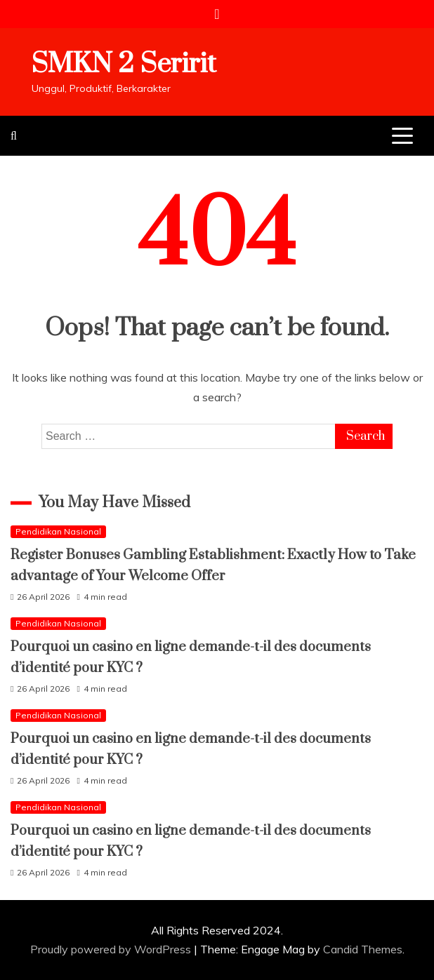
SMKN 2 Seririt (124, 64)
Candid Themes (363, 949)
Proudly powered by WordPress (112, 949)
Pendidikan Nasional (58, 531)
